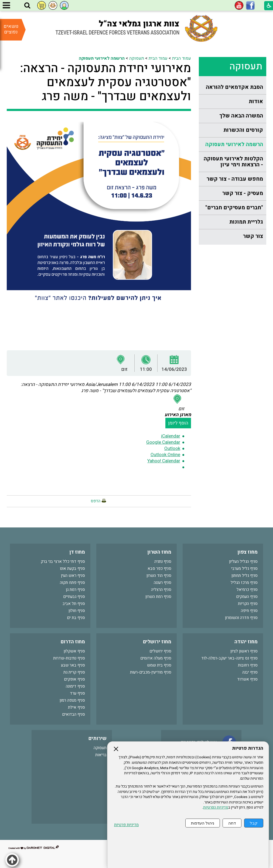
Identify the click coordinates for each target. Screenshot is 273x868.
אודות (256, 101)
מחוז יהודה (246, 642)
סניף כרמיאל (247, 590)
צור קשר (253, 236)
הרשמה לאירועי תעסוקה (234, 144)
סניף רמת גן (75, 590)
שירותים (98, 739)
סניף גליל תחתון (245, 576)
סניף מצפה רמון (72, 700)
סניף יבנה (250, 672)
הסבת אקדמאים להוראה (234, 87)
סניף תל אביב (74, 604)
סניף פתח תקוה (72, 583)
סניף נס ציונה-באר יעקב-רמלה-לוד (229, 658)
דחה (232, 823)
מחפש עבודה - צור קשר (235, 179)
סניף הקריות (248, 604)
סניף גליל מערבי (244, 568)
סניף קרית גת (74, 672)
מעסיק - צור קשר (243, 193)
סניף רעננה (163, 583)
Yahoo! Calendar (164, 461)
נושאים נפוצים (11, 29)
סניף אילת (76, 707)
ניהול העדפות (203, 823)
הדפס (95, 501)
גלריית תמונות (246, 222)
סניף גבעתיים (74, 597)
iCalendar (171, 436)
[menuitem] (233, 87)
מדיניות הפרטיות (216, 808)
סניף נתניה (163, 561)
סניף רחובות (248, 665)
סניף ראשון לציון (244, 651)
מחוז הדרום (73, 642)
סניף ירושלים (160, 651)
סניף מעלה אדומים (156, 658)
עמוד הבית (182, 58)
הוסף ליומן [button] (178, 423)
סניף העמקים (247, 597)
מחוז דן (77, 552)
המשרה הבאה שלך (241, 116)
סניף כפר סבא (159, 568)
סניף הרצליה (161, 590)
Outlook (172, 448)
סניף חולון (77, 611)
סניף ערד (77, 693)
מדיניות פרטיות (126, 825)
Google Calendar (163, 442)
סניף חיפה (249, 611)
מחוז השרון (159, 552)
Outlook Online (165, 455)
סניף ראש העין (73, 576)
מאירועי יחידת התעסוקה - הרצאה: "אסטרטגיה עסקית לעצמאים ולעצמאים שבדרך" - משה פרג (105, 82)
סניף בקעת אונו (72, 568)
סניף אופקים (74, 679)
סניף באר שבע (73, 665)
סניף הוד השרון (159, 576)
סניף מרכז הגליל (244, 583)
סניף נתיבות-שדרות (69, 658)
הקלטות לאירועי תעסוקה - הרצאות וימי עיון (233, 162)
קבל (254, 823)
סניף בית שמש (159, 665)
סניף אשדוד (247, 679)
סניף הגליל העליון (243, 561)
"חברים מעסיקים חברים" (234, 208)
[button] (27, 6)
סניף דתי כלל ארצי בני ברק (63, 561)
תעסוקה (246, 66)
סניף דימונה (75, 686)
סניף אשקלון (74, 651)
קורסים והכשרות (243, 130)
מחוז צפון (248, 552)
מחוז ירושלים (157, 642)
